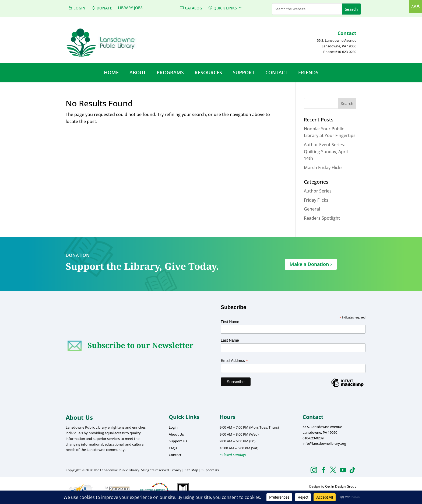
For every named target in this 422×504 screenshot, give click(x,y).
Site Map (191, 470)
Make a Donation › (311, 264)
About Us (176, 434)
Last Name (230, 340)
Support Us (178, 441)
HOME (111, 72)
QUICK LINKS (222, 8)
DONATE (102, 8)
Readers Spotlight (322, 218)
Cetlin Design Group (341, 486)
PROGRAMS (170, 72)
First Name (230, 322)
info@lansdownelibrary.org (324, 443)
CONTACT (276, 72)
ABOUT (138, 72)
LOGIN (77, 8)
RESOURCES (208, 72)
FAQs (173, 448)
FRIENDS (308, 72)
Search (347, 104)
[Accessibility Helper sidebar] (416, 6)
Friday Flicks (316, 200)
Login (173, 427)
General (312, 209)
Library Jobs (130, 8)
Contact (175, 455)
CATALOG (191, 8)
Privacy (176, 470)
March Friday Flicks (323, 167)
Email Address (234, 361)
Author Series (318, 191)
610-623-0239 (313, 438)
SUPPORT (244, 72)
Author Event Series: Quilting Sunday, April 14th (326, 151)
